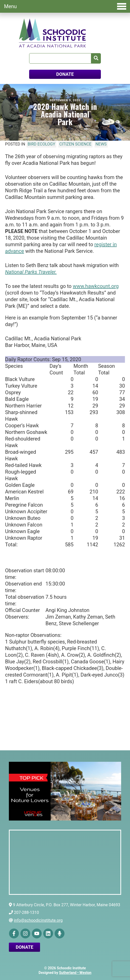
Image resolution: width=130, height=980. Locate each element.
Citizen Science (75, 144)
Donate (24, 947)
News (101, 144)
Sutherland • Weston (75, 973)
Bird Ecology (41, 144)
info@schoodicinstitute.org (38, 920)
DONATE (65, 74)
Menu (65, 6)
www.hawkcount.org (96, 286)
